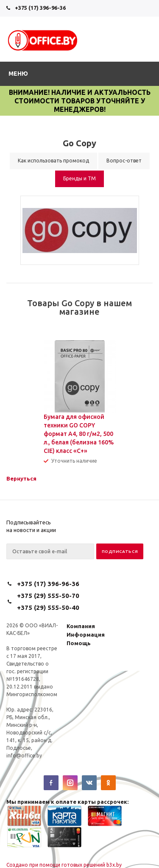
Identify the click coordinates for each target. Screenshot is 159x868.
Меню (18, 74)
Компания (81, 626)
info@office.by (24, 756)
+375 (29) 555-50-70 (48, 596)
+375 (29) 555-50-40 (48, 608)
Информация (86, 635)
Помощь (79, 643)
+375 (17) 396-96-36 (40, 8)
